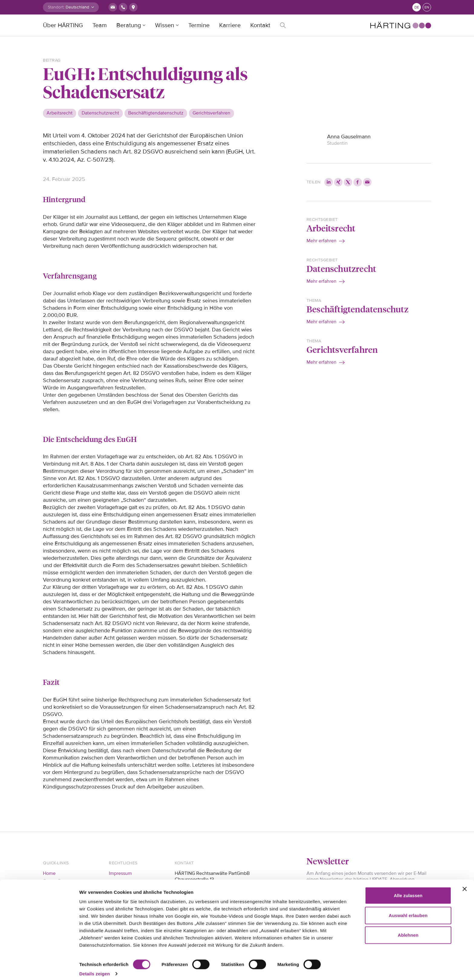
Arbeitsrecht (331, 228)
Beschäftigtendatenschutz (357, 309)
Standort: (56, 7)
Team (100, 25)
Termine (199, 25)
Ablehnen (408, 929)
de (417, 7)
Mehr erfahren (321, 241)
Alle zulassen (408, 890)
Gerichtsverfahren (342, 349)
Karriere (230, 25)
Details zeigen (94, 968)
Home (49, 873)
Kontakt (260, 25)
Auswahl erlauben (408, 910)
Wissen (165, 25)
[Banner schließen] (465, 883)
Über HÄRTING (63, 25)
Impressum (120, 873)
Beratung (129, 25)
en (427, 7)
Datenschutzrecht (341, 268)
